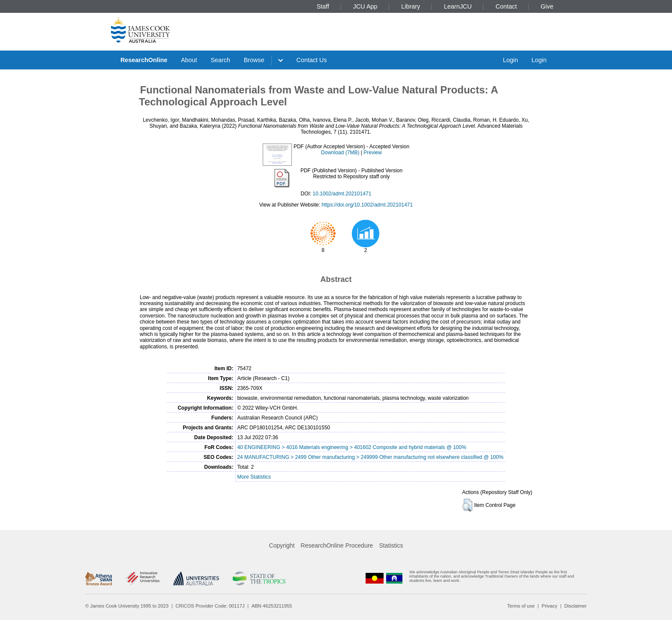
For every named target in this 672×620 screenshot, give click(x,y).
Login (510, 60)
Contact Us (312, 60)
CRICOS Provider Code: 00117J (210, 606)
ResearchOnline (144, 60)
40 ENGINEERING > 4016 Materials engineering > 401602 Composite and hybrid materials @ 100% (351, 447)
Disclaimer (576, 606)
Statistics (391, 545)
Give (547, 6)
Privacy (550, 606)
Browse (254, 60)
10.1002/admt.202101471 (342, 194)
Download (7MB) (340, 153)
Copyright (282, 545)
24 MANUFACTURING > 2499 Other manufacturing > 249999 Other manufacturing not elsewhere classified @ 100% (370, 457)
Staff (323, 6)
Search (220, 60)
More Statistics (254, 477)
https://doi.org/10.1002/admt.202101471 (367, 205)
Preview (373, 153)
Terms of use (521, 606)
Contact (506, 6)
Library (411, 6)
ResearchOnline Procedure (337, 545)
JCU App (365, 6)
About (189, 60)
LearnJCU (458, 6)
